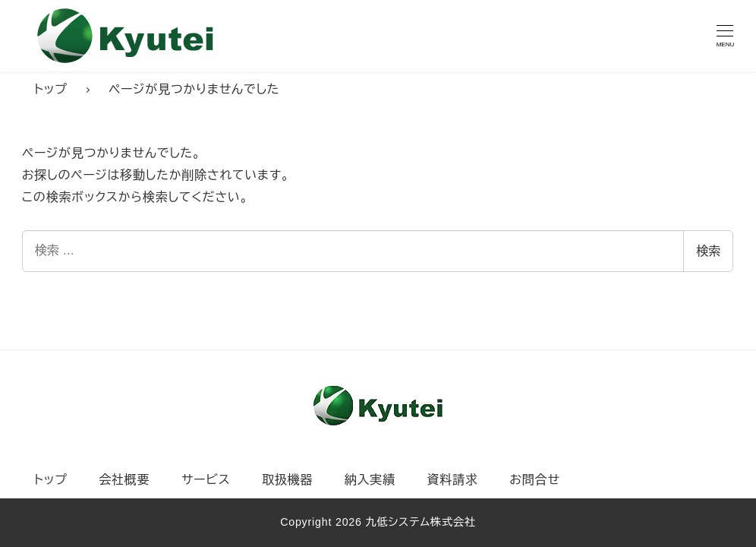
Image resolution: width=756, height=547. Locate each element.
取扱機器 (287, 480)
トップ (51, 480)
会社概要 (124, 480)
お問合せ (534, 480)
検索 (708, 251)
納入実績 (370, 480)
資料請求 (453, 480)
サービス (206, 480)
